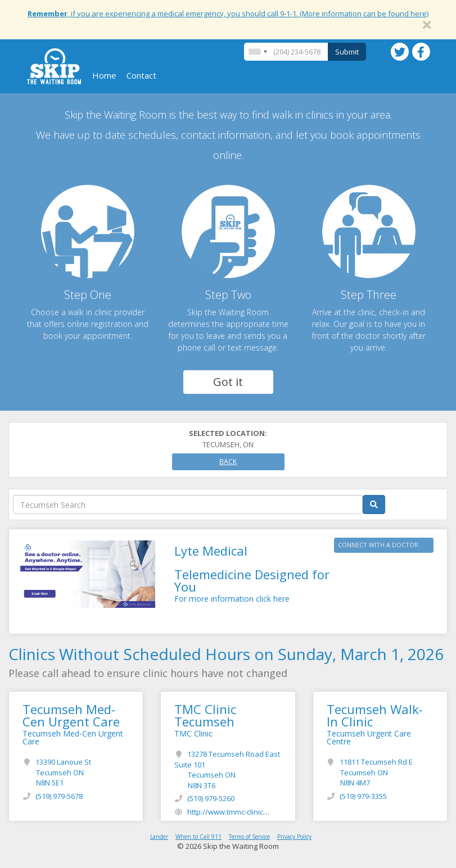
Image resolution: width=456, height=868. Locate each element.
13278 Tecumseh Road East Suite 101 (227, 770)
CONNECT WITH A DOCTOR (378, 545)
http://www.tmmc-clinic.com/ (234, 812)
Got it (228, 382)
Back (228, 462)
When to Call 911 (198, 837)
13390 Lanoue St (63, 772)
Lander (159, 837)
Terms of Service (249, 837)
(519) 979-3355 (363, 796)
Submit (347, 52)
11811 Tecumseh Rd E (376, 772)
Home (104, 75)
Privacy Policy (294, 837)
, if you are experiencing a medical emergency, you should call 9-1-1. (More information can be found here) (228, 13)
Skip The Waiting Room (54, 66)
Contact (141, 75)
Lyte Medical (211, 551)
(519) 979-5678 (59, 796)
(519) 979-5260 (211, 798)
